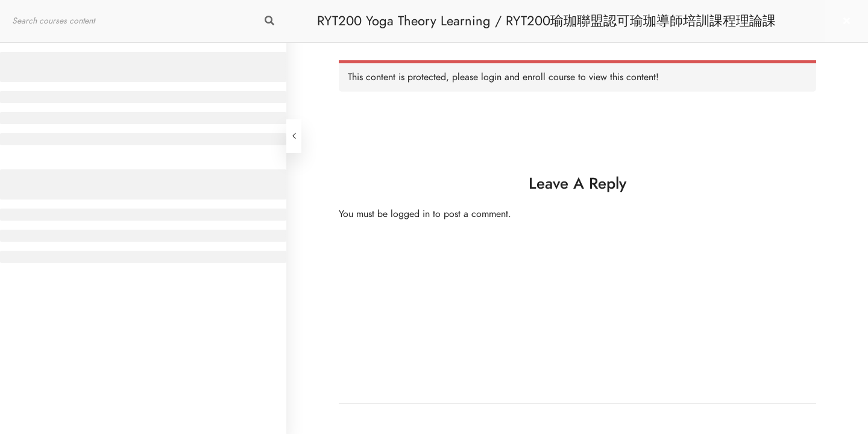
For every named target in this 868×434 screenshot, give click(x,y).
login (491, 77)
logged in (410, 214)
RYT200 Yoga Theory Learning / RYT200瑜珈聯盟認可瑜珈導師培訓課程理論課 (546, 21)
